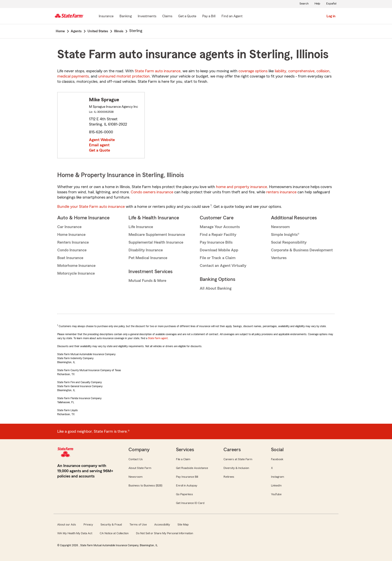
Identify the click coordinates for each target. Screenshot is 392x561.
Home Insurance (71, 235)
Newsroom (280, 227)
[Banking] (126, 17)
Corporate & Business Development (302, 250)
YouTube (276, 494)
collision (323, 71)
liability (280, 71)
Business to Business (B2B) (145, 485)
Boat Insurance (70, 258)
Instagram (277, 477)
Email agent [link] (99, 145)
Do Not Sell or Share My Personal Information (164, 533)
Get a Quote (99, 150)
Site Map (183, 524)
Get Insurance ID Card (190, 503)
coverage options (253, 71)
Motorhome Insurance (76, 266)
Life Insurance (141, 227)
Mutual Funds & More (147, 281)
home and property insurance (241, 187)
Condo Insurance (72, 250)
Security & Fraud (111, 524)
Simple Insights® (285, 235)
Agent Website (102, 140)
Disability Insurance (146, 250)
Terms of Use (138, 524)
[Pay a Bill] (209, 17)
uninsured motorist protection (124, 76)
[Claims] (167, 17)
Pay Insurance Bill (187, 477)
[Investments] (147, 17)
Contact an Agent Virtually (223, 266)
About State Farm (140, 468)
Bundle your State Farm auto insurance (91, 207)
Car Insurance (69, 227)
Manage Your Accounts (220, 227)
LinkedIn (276, 485)
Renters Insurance (73, 242)
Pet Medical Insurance (148, 258)
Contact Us (136, 459)
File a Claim (183, 459)
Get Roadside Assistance (192, 468)
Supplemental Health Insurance (156, 242)
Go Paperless (184, 494)
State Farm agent (158, 338)
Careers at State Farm (238, 459)
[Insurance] (106, 17)
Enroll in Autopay (187, 485)
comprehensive (301, 71)
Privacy (88, 524)
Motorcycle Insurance (76, 273)
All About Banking (216, 288)
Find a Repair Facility (218, 235)
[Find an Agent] (232, 17)
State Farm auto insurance (158, 71)
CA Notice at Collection (114, 533)
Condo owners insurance (152, 192)
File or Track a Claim (218, 258)
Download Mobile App (219, 250)
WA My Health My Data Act (75, 533)
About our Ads (67, 524)
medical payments (73, 76)
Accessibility (162, 524)
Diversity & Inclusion (236, 468)
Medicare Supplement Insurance (157, 235)
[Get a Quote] (187, 17)
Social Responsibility (289, 242)
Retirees (229, 477)
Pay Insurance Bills (216, 242)
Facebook (277, 459)
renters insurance (281, 192)
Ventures (279, 258)
